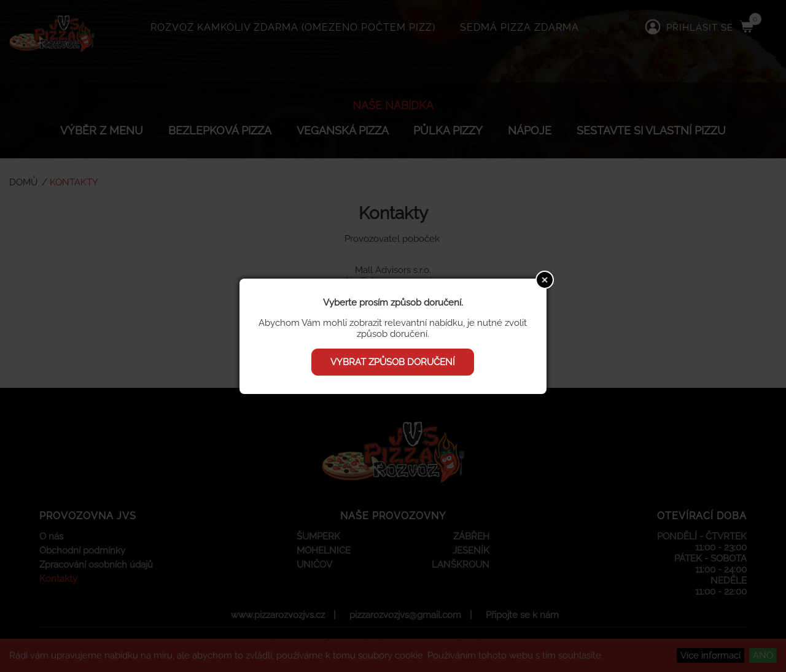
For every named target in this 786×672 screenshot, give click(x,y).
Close (545, 280)
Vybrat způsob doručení (393, 362)
